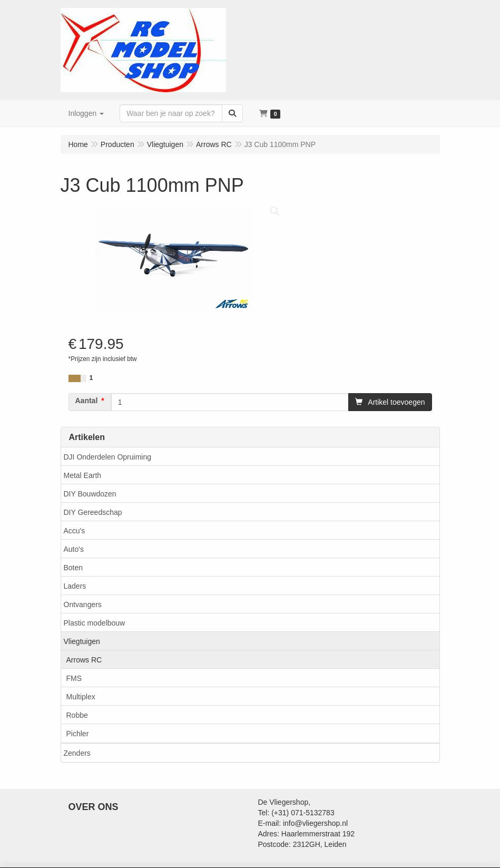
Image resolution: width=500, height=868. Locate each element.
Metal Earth (83, 475)
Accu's (75, 531)
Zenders (77, 753)
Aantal (87, 401)
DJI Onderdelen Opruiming (108, 457)
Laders (75, 586)
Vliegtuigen (82, 641)
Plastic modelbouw (95, 623)
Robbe (77, 715)
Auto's (74, 549)
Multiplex (81, 697)
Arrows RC (84, 660)
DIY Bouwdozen (90, 494)
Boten (73, 568)
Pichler (78, 734)
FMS (74, 678)
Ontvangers (83, 604)
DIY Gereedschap (93, 512)
